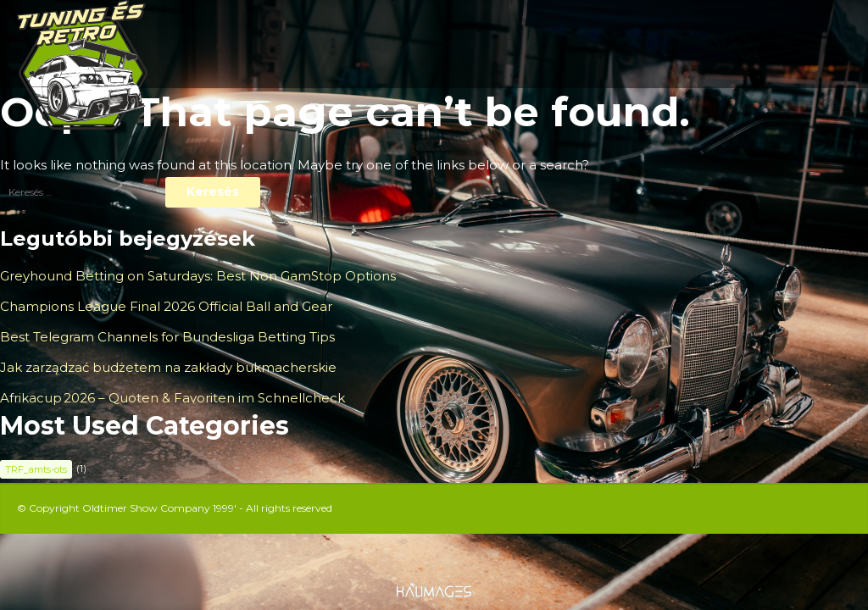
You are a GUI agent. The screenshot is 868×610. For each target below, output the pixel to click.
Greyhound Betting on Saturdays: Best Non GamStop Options (198, 276)
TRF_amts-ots (36, 469)
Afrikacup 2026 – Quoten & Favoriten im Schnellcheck (172, 398)
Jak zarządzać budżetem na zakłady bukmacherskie (168, 367)
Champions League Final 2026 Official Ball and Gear (166, 306)
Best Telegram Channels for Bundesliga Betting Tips (167, 337)
